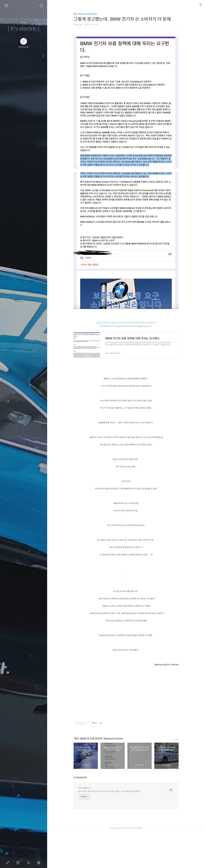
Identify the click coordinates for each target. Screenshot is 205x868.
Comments (80, 814)
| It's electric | (24, 29)
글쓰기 (8, 863)
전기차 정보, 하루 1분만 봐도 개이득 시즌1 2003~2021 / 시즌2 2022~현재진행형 (109, 828)
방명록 (19, 863)
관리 (39, 863)
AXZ (126, 865)
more (177, 776)
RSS (29, 863)
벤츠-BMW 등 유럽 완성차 (85, 14)
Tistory (140, 865)
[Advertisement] (126, 50)
